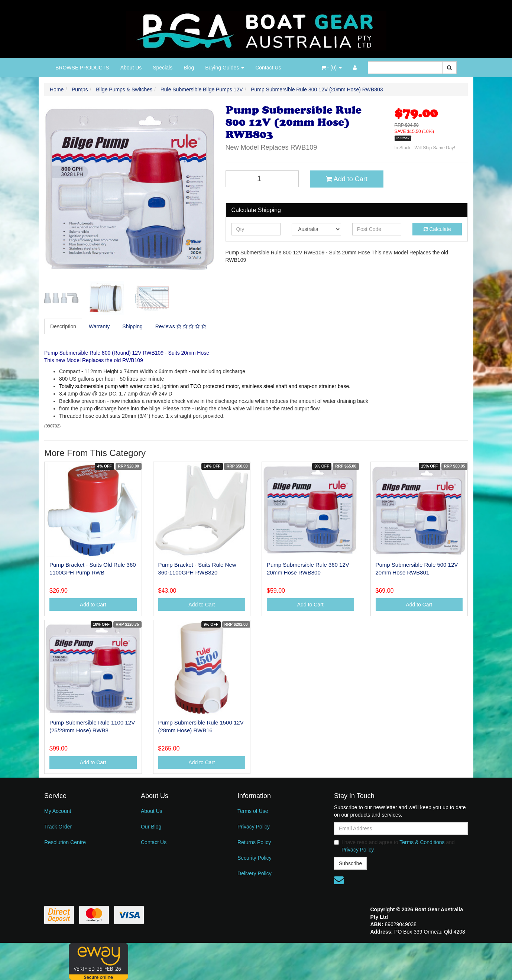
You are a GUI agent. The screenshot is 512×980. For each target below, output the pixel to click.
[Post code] (377, 229)
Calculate (437, 229)
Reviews (181, 326)
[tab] (64, 326)
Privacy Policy (254, 827)
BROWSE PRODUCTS (82, 68)
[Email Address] (401, 828)
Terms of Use (253, 811)
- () (331, 68)
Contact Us (268, 68)
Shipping (132, 326)
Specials (163, 68)
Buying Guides (225, 68)
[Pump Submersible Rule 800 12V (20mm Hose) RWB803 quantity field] (262, 179)
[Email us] (339, 880)
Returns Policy (254, 842)
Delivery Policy (255, 873)
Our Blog (151, 827)
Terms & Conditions (422, 842)
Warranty (99, 326)
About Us (131, 68)
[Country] (316, 229)
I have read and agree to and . (394, 846)
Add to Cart (347, 179)
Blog (189, 68)
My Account (58, 811)
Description (63, 326)
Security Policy (255, 858)
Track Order (58, 827)
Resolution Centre (65, 842)
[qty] (256, 229)
